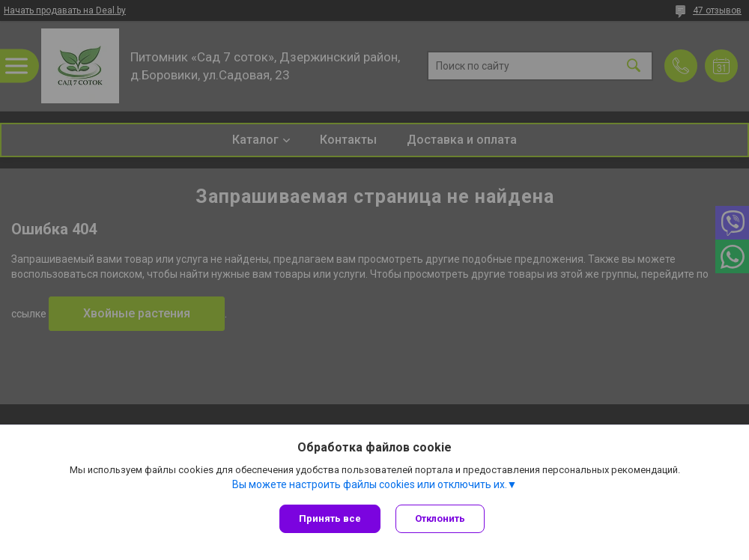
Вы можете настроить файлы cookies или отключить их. (370, 484)
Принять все (330, 518)
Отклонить (440, 518)
